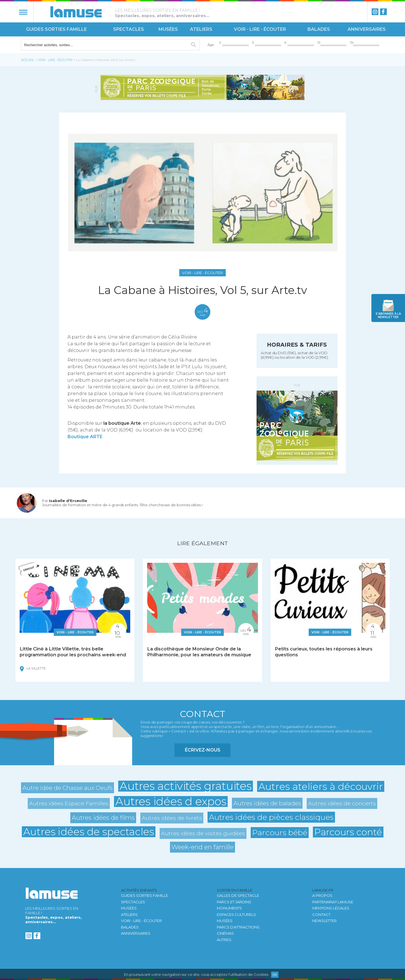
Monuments (229, 908)
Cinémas (225, 933)
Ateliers (201, 29)
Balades (319, 29)
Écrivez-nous (203, 750)
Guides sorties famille (56, 29)
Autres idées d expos (171, 802)
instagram (375, 12)
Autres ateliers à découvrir (321, 786)
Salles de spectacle (238, 895)
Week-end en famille (202, 847)
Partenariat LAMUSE (333, 902)
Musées (168, 29)
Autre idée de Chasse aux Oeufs (67, 788)
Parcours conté (348, 832)
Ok (275, 975)
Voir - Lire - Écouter (260, 29)
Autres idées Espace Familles (69, 803)
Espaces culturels (236, 914)
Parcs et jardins (234, 902)
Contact (321, 914)
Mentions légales (331, 908)
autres (224, 940)
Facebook (383, 12)
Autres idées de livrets (172, 818)
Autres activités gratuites (186, 786)
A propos (322, 895)
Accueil (28, 60)
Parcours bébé (280, 833)
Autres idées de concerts (342, 803)
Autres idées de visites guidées (203, 833)
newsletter (388, 315)
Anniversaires (367, 29)
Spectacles (129, 29)
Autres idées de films (103, 818)
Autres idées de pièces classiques (271, 817)
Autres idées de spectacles (89, 832)
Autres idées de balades (267, 803)
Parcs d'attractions (238, 927)
